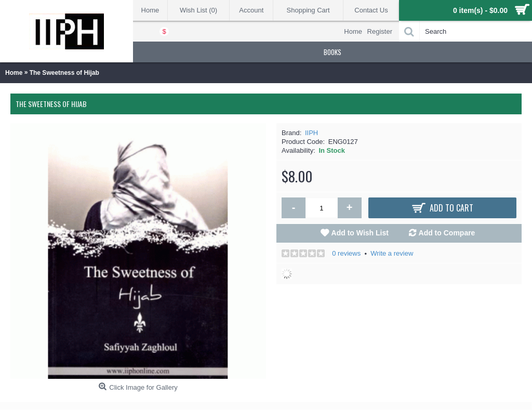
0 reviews (346, 253)
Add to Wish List (360, 233)
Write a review (392, 253)
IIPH (311, 133)
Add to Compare (447, 233)
